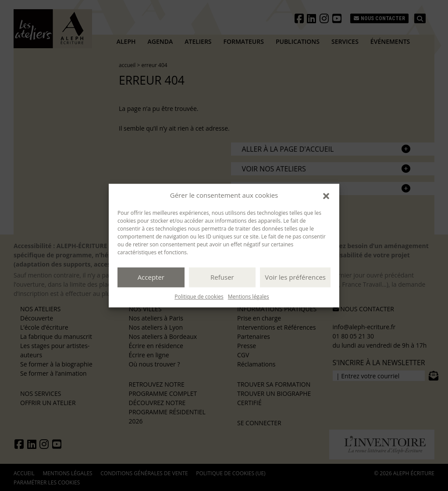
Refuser (222, 277)
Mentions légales (249, 297)
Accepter (151, 277)
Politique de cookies (199, 297)
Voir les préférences (295, 277)
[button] (326, 196)
